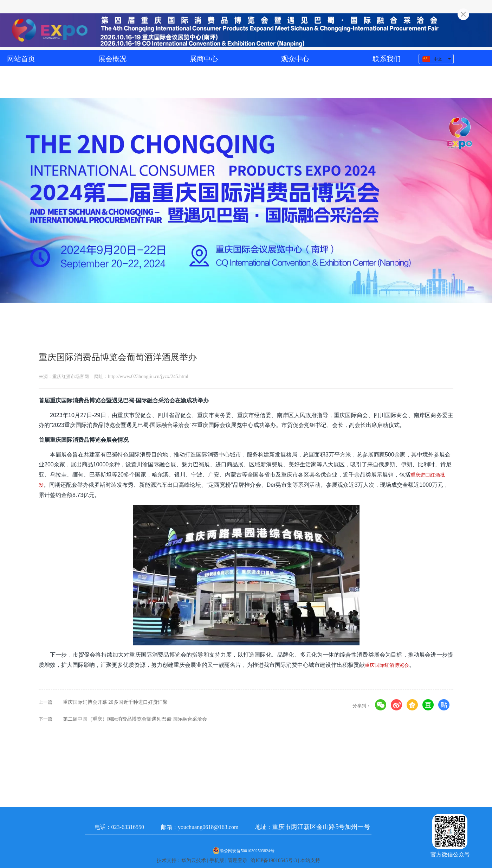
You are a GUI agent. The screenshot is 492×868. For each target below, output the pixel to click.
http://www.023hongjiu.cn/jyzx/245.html (148, 376)
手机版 (217, 860)
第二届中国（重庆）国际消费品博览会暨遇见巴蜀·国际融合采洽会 (135, 719)
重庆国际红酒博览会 (387, 665)
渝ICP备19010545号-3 (274, 860)
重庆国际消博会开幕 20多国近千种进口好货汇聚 (115, 702)
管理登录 (238, 860)
